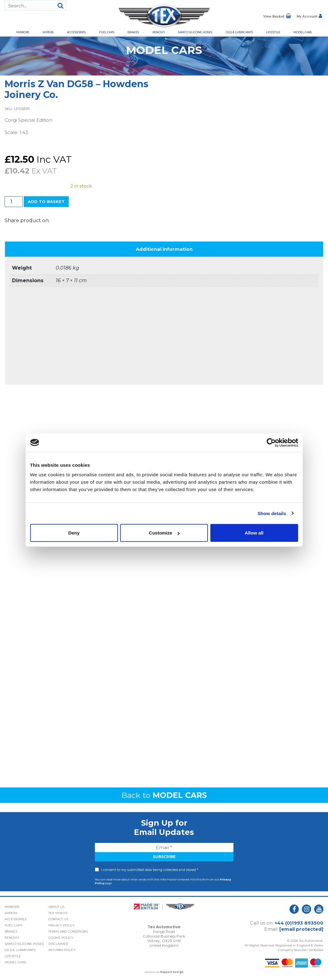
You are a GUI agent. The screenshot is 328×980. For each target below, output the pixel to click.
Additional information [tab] (164, 249)
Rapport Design (172, 972)
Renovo (159, 32)
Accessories (76, 32)
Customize (164, 533)
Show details (272, 513)
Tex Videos (58, 913)
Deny (74, 533)
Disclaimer (58, 944)
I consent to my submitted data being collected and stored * (150, 870)
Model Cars (303, 32)
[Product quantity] (14, 202)
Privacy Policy (62, 925)
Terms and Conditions (68, 931)
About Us (56, 907)
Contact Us (58, 919)
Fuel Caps (107, 32)
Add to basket (46, 201)
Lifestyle (273, 32)
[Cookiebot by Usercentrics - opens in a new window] (271, 442)
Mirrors (23, 32)
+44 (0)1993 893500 (299, 923)
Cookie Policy (61, 938)
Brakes (133, 32)
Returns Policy (62, 950)
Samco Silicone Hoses (195, 32)
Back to (164, 795)
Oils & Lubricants (239, 32)
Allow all (254, 533)
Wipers (48, 32)
